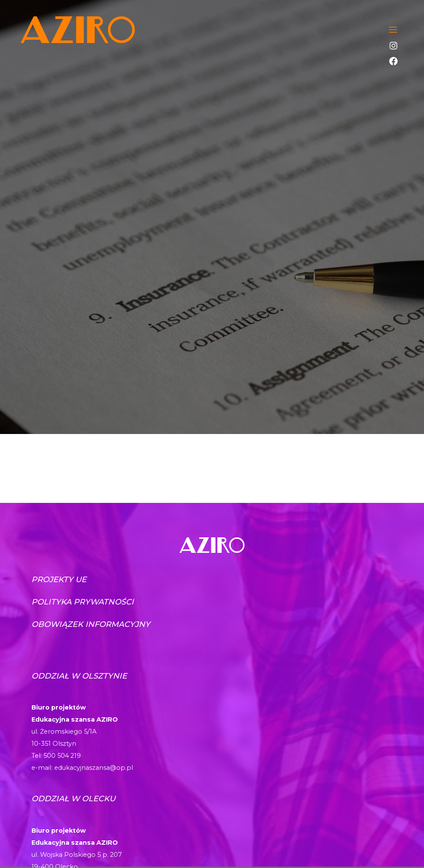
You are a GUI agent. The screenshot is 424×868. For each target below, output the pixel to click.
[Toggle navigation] (393, 30)
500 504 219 (62, 756)
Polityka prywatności (83, 602)
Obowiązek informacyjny (91, 624)
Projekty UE (59, 580)
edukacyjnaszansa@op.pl (94, 768)
